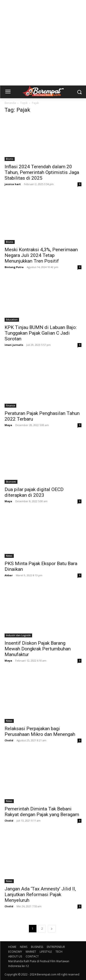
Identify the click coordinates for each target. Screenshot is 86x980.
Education (12, 320)
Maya (8, 425)
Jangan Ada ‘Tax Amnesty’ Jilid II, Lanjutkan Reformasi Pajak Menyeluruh (40, 895)
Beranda (10, 103)
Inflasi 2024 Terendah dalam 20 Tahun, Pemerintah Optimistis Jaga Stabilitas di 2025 (42, 172)
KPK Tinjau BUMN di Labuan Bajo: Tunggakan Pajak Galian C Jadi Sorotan (41, 333)
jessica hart (13, 184)
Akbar (9, 575)
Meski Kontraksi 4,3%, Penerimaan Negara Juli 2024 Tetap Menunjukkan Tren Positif (41, 255)
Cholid (9, 740)
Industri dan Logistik (18, 635)
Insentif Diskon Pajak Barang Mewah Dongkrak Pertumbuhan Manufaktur (38, 649)
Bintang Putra (14, 267)
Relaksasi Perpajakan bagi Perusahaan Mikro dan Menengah (40, 731)
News (9, 556)
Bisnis (10, 159)
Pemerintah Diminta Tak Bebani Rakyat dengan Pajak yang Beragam (42, 812)
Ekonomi (11, 482)
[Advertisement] (43, 43)
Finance (10, 406)
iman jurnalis (14, 345)
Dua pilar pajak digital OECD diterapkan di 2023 (34, 492)
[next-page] (52, 929)
